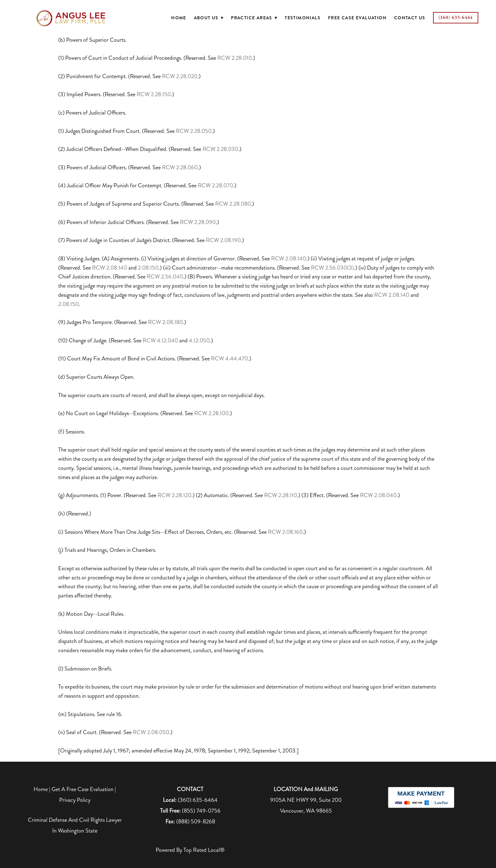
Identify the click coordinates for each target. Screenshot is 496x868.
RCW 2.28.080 (233, 204)
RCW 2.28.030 (220, 149)
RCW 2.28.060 (180, 167)
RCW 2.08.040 (378, 495)
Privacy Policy (75, 800)
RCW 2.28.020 (180, 76)
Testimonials (303, 18)
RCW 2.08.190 (223, 240)
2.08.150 (148, 268)
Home (179, 18)
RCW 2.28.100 (211, 413)
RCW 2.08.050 (151, 732)
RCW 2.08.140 (289, 259)
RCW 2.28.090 (198, 222)
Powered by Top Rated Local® (190, 850)
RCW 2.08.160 (285, 532)
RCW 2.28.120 (174, 495)
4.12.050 (199, 340)
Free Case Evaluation (357, 18)
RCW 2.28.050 (194, 131)
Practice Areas (254, 18)
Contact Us (410, 18)
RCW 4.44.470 (229, 359)
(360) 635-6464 (456, 18)
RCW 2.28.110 (281, 495)
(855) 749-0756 (201, 811)
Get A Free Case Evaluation (83, 789)
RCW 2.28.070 (215, 185)
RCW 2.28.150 (154, 94)
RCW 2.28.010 (235, 58)
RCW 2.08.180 (165, 322)
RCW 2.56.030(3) (332, 268)
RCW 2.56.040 (165, 277)
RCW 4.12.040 (160, 340)
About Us (209, 18)
